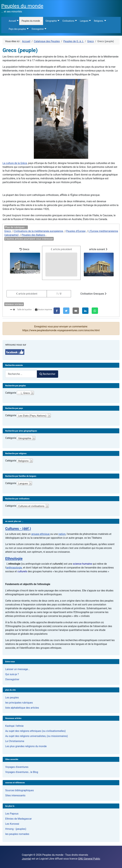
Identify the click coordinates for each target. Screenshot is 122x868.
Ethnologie (14, 559)
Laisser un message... (18, 669)
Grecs (8, 231)
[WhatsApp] (95, 311)
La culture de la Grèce (15, 163)
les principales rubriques (19, 703)
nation (62, 534)
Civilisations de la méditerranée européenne (38, 231)
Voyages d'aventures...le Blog (22, 772)
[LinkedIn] (85, 311)
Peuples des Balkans (33, 235)
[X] (66, 311)
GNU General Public (89, 859)
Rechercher (47, 374)
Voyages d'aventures (17, 767)
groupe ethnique (41, 534)
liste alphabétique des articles (22, 708)
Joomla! (26, 859)
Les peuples (12, 698)
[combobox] (21, 374)
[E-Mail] (76, 311)
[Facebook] (57, 311)
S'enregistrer (12, 679)
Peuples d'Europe (76, 231)
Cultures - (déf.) (18, 529)
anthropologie (14, 568)
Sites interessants (15, 795)
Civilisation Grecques (93, 294)
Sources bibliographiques (20, 790)
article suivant (99, 262)
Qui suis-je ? (12, 674)
